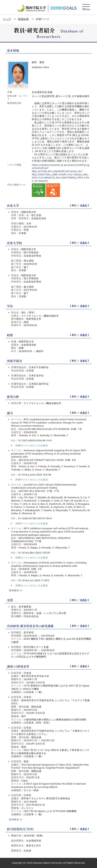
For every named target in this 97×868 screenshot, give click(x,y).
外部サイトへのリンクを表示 (29, 446)
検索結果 (23, 19)
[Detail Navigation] (86, 8)
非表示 (84, 205)
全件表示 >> (16, 590)
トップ (7, 19)
